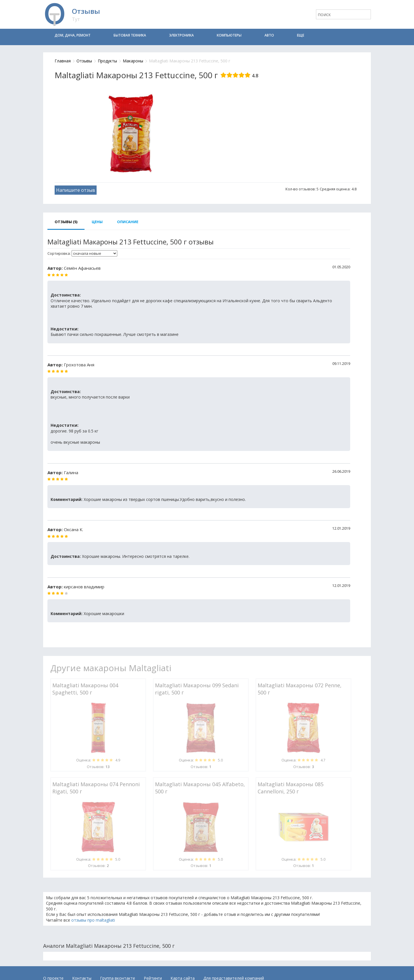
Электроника (181, 35)
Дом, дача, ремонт (73, 35)
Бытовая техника (130, 35)
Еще (301, 35)
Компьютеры (229, 35)
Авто (269, 35)
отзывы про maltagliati (93, 920)
